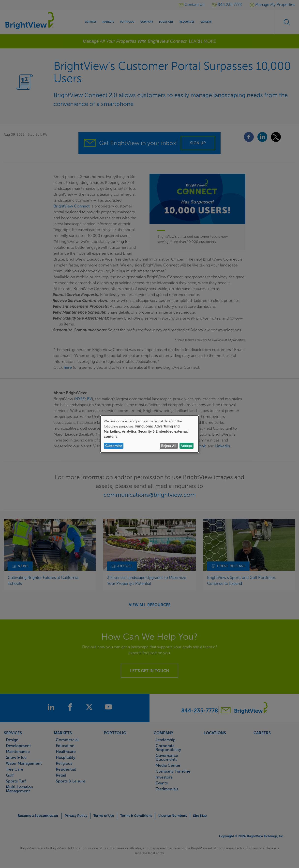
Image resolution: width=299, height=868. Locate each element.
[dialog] (149, 434)
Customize (114, 446)
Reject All (169, 446)
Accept (186, 446)
